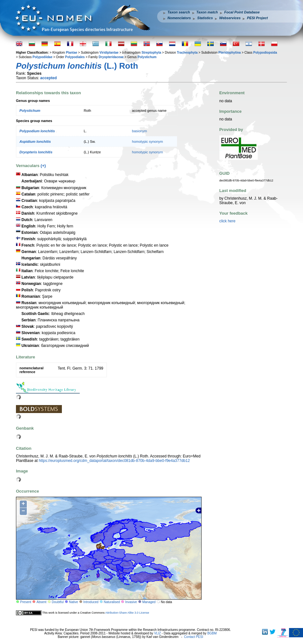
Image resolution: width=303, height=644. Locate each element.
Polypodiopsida (265, 53)
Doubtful (58, 602)
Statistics (205, 18)
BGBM (212, 633)
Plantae (71, 53)
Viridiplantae (109, 53)
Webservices (230, 18)
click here (228, 221)
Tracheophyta (187, 53)
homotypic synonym (148, 142)
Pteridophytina (230, 53)
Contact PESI (194, 637)
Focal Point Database (242, 12)
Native (73, 602)
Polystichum (147, 57)
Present (26, 602)
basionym (140, 131)
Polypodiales (75, 57)
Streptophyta (151, 53)
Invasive (131, 602)
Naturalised (112, 602)
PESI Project (257, 18)
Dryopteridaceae (111, 57)
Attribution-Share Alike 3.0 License (127, 613)
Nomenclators (179, 18)
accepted (48, 78)
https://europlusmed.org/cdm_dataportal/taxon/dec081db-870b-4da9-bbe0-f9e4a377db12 (114, 461)
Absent (42, 602)
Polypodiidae (42, 57)
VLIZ (157, 633)
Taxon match (207, 12)
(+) (43, 166)
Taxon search (179, 12)
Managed (149, 602)
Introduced (91, 602)
